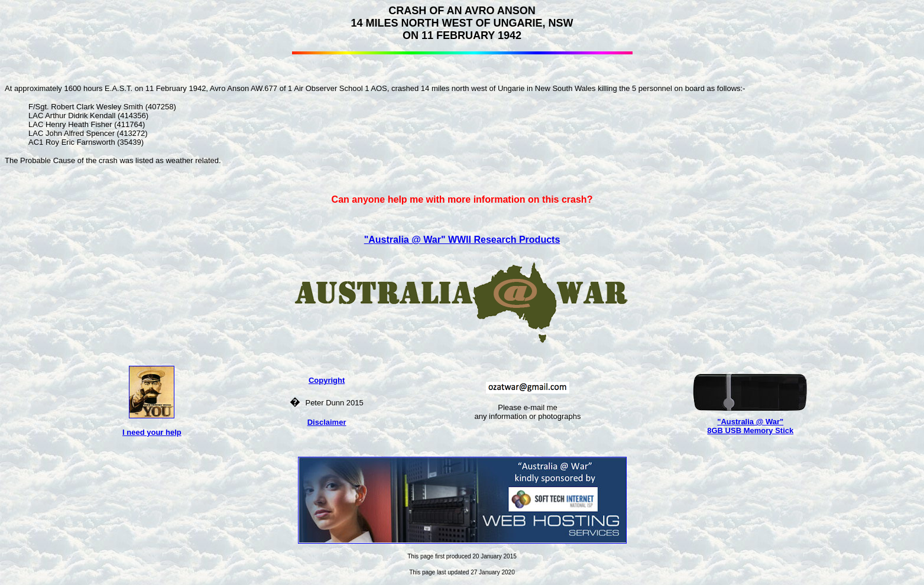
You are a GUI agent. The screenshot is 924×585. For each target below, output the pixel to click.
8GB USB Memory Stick (750, 430)
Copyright (327, 380)
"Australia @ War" (750, 422)
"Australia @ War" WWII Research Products (462, 240)
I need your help (152, 432)
